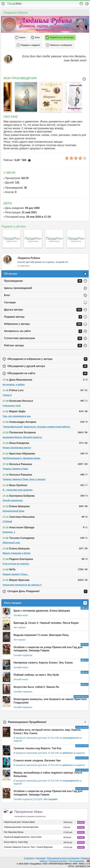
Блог (7, 295)
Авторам (41, 858)
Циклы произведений (18, 288)
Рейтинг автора (43, 346)
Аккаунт (81, 4)
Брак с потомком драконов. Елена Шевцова (42, 611)
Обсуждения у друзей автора (47, 366)
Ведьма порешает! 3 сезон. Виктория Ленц (41, 635)
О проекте (29, 858)
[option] (15, 97)
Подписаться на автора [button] (62, 37)
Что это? (29, 160)
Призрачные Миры (30, 814)
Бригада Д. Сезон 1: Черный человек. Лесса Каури (46, 623)
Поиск (87, 4)
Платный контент (58, 861)
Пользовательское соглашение (63, 858)
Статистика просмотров (43, 338)
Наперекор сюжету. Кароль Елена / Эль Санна (43, 663)
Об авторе (11, 274)
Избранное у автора (43, 324)
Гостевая (10, 302)
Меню (3, 4)
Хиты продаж (45, 603)
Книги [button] (22, 37)
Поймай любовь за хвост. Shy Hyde (36, 675)
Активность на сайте (43, 331)
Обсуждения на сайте (47, 373)
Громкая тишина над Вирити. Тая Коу (38, 748)
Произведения (43, 281)
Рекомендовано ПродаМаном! (47, 722)
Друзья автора (43, 310)
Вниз (86, 864)
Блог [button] (38, 37)
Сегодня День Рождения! (47, 591)
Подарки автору (43, 317)
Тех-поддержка (77, 861)
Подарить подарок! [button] (30, 45)
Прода (14, 4)
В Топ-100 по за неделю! (67, 753)
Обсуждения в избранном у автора (47, 359)
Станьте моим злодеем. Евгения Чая (37, 760)
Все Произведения (84, 79)
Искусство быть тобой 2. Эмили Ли (36, 687)
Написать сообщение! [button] (61, 45)
